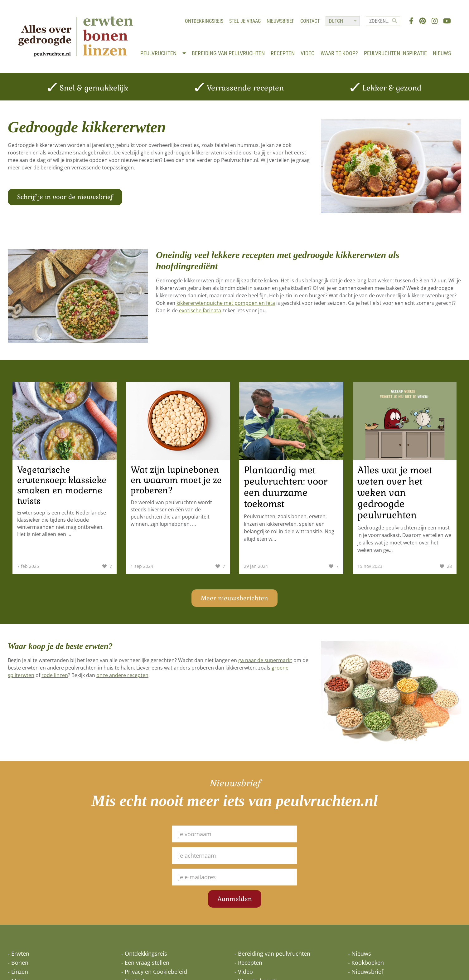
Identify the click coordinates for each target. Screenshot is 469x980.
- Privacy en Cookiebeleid (154, 970)
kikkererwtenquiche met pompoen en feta (226, 301)
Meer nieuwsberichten (234, 597)
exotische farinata (200, 309)
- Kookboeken (366, 961)
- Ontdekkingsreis (144, 952)
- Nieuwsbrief (366, 970)
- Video (244, 970)
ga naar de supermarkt (265, 659)
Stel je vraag (244, 22)
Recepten (306, 48)
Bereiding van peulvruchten (252, 48)
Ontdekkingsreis (203, 22)
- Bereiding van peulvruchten (272, 952)
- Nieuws (360, 952)
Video (331, 48)
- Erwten (19, 952)
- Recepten (248, 961)
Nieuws (441, 54)
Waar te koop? (363, 48)
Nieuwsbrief (280, 22)
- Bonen (18, 961)
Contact (309, 22)
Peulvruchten (186, 48)
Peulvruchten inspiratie (419, 48)
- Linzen (18, 970)
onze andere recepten (122, 674)
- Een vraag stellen (145, 961)
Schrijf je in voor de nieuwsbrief (65, 199)
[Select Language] (342, 22)
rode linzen (55, 674)
